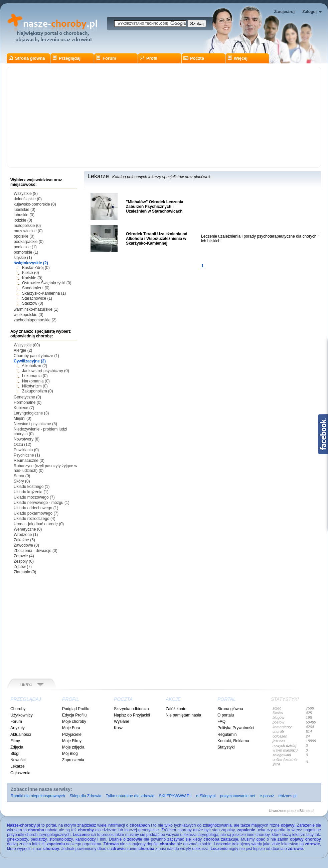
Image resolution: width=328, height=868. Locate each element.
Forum (106, 58)
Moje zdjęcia (73, 747)
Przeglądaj (66, 58)
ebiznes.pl (288, 796)
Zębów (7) (23, 567)
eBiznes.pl (306, 811)
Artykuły (18, 728)
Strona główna (27, 58)
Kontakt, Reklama (233, 741)
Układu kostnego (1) (32, 487)
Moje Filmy (72, 741)
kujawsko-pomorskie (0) (35, 204)
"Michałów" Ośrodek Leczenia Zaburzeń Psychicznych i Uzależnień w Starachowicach (154, 207)
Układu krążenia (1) (31, 492)
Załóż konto (176, 709)
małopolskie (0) (27, 226)
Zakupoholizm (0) (38, 391)
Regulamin (227, 735)
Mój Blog (70, 754)
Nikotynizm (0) (35, 386)
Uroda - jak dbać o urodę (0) (39, 524)
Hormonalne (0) (28, 402)
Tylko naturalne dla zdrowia (130, 796)
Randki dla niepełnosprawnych (38, 796)
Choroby (18, 709)
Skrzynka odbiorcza (131, 709)
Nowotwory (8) (27, 439)
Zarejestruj (284, 12)
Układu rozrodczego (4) (35, 519)
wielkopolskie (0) (29, 315)
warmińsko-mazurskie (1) (36, 309)
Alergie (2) (23, 350)
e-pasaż (267, 796)
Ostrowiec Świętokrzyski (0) (47, 283)
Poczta (194, 58)
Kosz (118, 728)
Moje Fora (71, 728)
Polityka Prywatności (236, 728)
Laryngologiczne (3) (31, 413)
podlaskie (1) (25, 247)
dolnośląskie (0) (28, 199)
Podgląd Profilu (76, 709)
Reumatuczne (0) (29, 461)
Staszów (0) (33, 303)
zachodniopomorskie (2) (35, 320)
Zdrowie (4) (24, 556)
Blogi (15, 754)
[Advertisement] (164, 117)
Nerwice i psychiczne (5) (35, 424)
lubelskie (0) (25, 210)
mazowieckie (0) (28, 231)
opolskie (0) (24, 236)
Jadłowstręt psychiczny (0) (46, 371)
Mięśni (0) (23, 418)
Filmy (15, 741)
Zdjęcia (17, 747)
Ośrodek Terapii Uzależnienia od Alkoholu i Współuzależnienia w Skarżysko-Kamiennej (157, 239)
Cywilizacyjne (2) (30, 361)
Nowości (18, 760)
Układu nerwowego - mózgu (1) (42, 503)
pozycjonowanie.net (238, 796)
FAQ (221, 721)
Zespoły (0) (24, 561)
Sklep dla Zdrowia (85, 796)
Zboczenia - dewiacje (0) (36, 551)
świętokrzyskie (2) (31, 263)
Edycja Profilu (74, 715)
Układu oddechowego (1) (36, 508)
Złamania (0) (25, 572)
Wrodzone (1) (26, 535)
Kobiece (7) (24, 408)
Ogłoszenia (20, 773)
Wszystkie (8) (26, 194)
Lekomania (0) (35, 376)
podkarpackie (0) (29, 242)
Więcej (237, 58)
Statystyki (226, 747)
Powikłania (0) (26, 450)
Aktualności (21, 735)
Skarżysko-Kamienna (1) (44, 293)
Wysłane (122, 721)
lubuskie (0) (24, 215)
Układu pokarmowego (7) (36, 513)
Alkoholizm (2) (34, 366)
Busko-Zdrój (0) (36, 268)
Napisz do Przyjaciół (132, 715)
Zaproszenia (73, 760)
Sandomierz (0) (36, 288)
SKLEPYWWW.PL (175, 796)
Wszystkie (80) (27, 345)
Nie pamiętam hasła (183, 715)
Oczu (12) (23, 445)
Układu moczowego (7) (34, 497)
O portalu (226, 715)
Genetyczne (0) (27, 397)
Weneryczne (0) (28, 529)
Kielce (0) (31, 273)
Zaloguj (309, 12)
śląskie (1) (23, 258)
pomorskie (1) (26, 252)
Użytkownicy (22, 715)
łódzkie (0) (23, 220)
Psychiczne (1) (27, 455)
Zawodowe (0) (26, 545)
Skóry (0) (22, 481)
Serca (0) (22, 476)
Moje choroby (74, 721)
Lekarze (18, 766)
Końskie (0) (32, 278)
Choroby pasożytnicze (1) (36, 356)
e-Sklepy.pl (206, 796)
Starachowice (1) (37, 298)
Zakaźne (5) (24, 540)
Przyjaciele (72, 735)
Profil (148, 58)
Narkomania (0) (36, 381)
